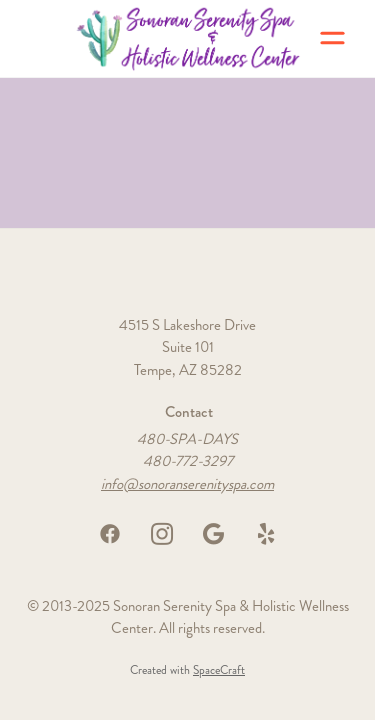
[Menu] (332, 38)
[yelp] (266, 534)
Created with (187, 670)
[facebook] (110, 534)
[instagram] (162, 534)
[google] (214, 534)
